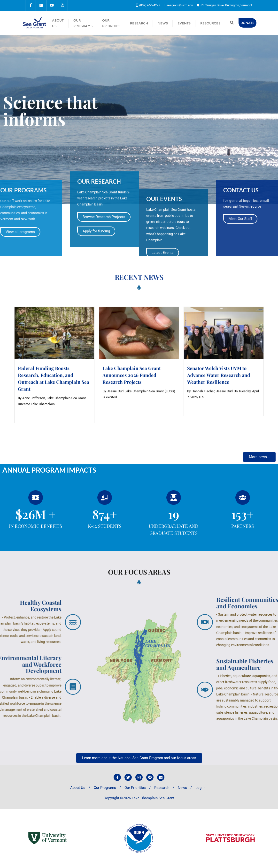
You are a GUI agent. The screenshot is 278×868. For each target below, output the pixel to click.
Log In (200, 788)
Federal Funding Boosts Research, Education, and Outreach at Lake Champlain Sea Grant (103, 371)
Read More (93, 386)
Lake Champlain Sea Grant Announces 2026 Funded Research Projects (136, 369)
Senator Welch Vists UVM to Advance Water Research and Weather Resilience (173, 369)
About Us (78, 788)
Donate (247, 23)
